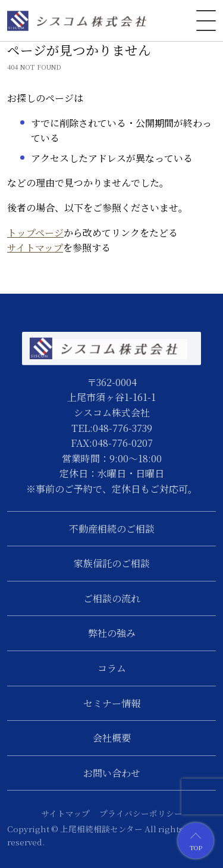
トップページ (35, 233)
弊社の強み (112, 633)
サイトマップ (35, 248)
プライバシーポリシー (141, 813)
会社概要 (112, 738)
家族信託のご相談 (112, 563)
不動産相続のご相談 (112, 529)
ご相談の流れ (112, 598)
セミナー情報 (112, 703)
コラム (112, 668)
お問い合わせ (112, 773)
